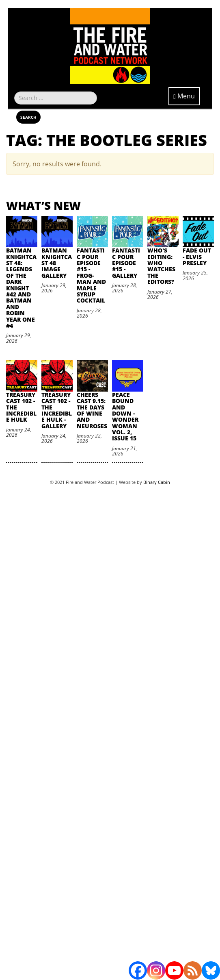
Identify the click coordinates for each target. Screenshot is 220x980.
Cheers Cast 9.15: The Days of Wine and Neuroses (92, 410)
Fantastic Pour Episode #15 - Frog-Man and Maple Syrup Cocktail (91, 275)
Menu (184, 96)
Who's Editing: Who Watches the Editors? (161, 266)
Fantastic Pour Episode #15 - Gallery (126, 263)
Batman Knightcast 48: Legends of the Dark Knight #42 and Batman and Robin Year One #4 (21, 288)
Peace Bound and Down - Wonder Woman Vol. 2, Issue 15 (125, 417)
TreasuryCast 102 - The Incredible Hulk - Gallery (57, 410)
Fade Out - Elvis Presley (197, 257)
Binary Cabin (157, 482)
